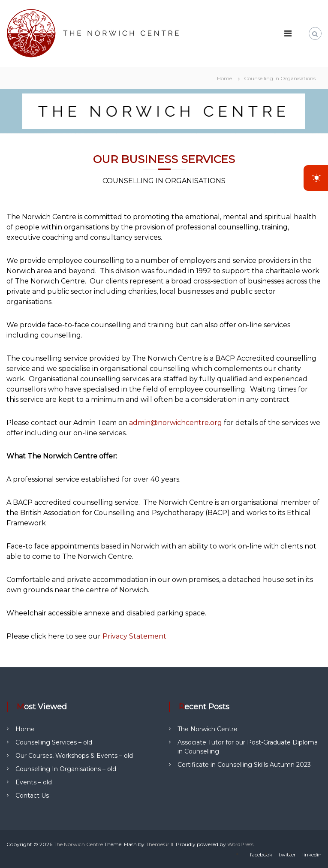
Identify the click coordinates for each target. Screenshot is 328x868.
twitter (287, 854)
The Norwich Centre (208, 729)
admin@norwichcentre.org (176, 423)
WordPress (240, 844)
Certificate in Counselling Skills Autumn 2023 (244, 765)
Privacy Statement (134, 636)
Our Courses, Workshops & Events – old (74, 756)
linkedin (312, 854)
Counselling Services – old (54, 742)
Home (25, 729)
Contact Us (32, 796)
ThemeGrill (159, 844)
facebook (261, 854)
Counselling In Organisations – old (66, 769)
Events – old (34, 782)
